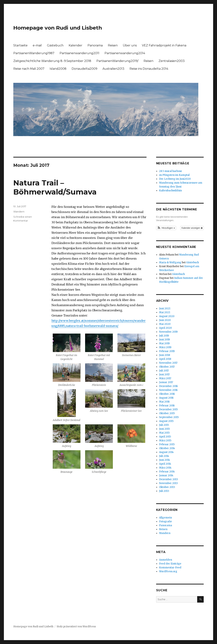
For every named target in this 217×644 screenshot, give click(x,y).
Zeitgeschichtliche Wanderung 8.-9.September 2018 (52, 61)
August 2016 (166, 398)
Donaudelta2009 (84, 69)
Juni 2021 (165, 309)
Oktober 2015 (167, 413)
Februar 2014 (167, 472)
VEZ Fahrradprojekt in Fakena (164, 45)
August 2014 (166, 452)
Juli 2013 (164, 491)
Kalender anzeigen (192, 228)
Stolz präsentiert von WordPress (76, 627)
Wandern (19, 212)
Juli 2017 (164, 371)
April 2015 (165, 437)
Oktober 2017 (167, 367)
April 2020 (165, 328)
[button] (166, 228)
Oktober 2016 (167, 394)
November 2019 (168, 332)
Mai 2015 (164, 433)
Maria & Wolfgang (170, 262)
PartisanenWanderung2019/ (117, 61)
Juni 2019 (164, 340)
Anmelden (166, 560)
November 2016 (168, 390)
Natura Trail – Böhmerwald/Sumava (55, 187)
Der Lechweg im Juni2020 (175, 179)
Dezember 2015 (168, 409)
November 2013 (168, 483)
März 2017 (165, 378)
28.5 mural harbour (171, 171)
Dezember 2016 (168, 386)
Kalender (75, 45)
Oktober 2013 (167, 487)
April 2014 (165, 464)
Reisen (113, 45)
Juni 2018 (165, 355)
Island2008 (58, 69)
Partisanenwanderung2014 (125, 53)
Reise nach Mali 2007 (29, 69)
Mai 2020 (165, 324)
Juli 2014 (164, 456)
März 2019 (165, 347)
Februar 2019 (167, 351)
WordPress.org (168, 571)
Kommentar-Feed (170, 568)
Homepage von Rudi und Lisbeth (58, 28)
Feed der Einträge (170, 564)
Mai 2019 (164, 343)
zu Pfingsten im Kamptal (174, 175)
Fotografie (165, 522)
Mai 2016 (164, 402)
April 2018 (165, 359)
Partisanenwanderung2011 (79, 53)
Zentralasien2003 (172, 61)
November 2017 (168, 363)
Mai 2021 (165, 312)
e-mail (37, 45)
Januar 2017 (166, 382)
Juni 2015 (164, 429)
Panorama (95, 45)
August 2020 (167, 316)
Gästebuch (55, 45)
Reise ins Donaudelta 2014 (149, 69)
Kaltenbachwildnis (170, 191)
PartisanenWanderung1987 (34, 53)
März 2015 (165, 441)
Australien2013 (113, 69)
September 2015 (169, 417)
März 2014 (165, 468)
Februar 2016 (167, 406)
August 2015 (166, 421)
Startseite (20, 45)
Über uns (130, 45)
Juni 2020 (165, 320)
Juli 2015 (164, 425)
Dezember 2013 (169, 479)
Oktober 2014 (167, 448)
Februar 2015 (167, 444)
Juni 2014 (165, 460)
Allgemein (165, 518)
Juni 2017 (164, 375)
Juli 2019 (164, 336)
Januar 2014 (166, 475)
